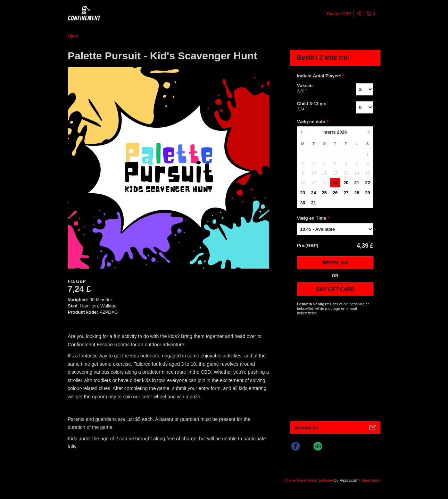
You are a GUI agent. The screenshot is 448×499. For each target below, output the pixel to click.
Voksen (318, 88)
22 (367, 183)
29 (367, 193)
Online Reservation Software (309, 480)
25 (324, 193)
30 (302, 203)
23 (302, 193)
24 (313, 193)
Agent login (371, 480)
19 (335, 183)
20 (346, 183)
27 (346, 193)
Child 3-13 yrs (318, 107)
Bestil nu (335, 263)
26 (335, 193)
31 (313, 203)
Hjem (73, 36)
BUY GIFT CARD (335, 289)
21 (357, 183)
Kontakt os (306, 428)
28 (357, 193)
